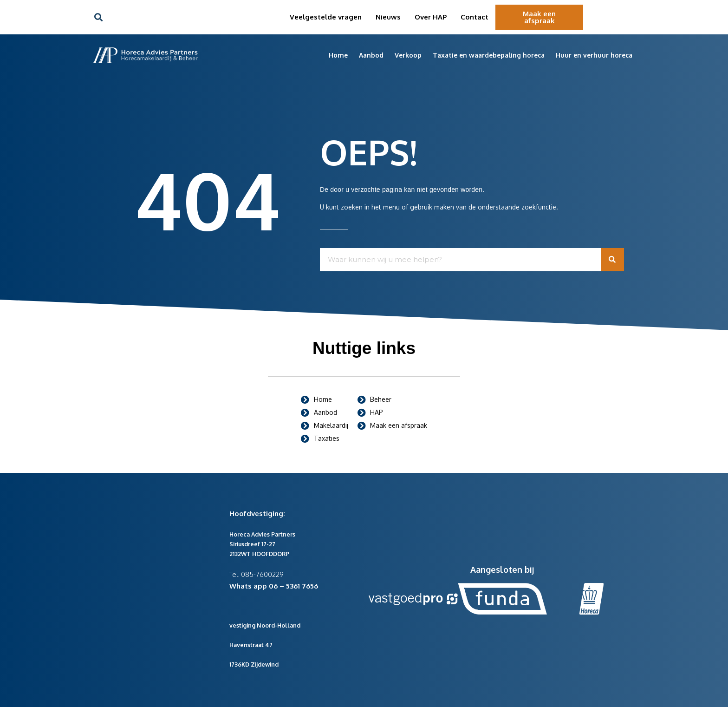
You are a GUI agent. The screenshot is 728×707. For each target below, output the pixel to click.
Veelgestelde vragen (326, 17)
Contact (474, 17)
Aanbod (371, 55)
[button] (98, 17)
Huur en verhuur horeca (594, 55)
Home (338, 55)
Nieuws (388, 17)
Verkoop (408, 55)
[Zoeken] (612, 260)
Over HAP (431, 17)
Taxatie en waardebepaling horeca (489, 55)
